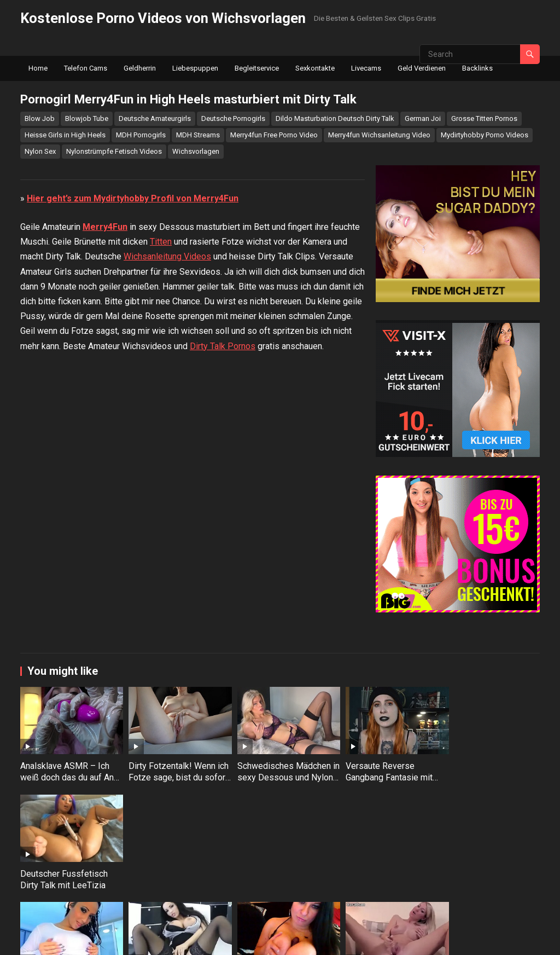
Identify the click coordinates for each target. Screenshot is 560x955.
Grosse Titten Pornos (484, 118)
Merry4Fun (105, 453)
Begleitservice (257, 68)
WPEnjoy (295, 939)
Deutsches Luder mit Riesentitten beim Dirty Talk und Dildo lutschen (274, 906)
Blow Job (40, 118)
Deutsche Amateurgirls (155, 118)
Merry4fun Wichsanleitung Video (379, 135)
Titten (161, 468)
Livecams (366, 68)
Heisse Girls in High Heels (65, 135)
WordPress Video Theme (232, 939)
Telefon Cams (86, 68)
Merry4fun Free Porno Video (274, 135)
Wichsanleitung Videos (167, 482)
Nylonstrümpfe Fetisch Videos (114, 151)
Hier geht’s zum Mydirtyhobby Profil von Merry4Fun (133, 424)
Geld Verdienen (422, 68)
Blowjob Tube (87, 118)
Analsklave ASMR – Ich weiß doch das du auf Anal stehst (65, 801)
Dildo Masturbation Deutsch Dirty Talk (335, 118)
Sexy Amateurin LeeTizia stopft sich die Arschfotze (68, 906)
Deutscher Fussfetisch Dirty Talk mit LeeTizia (484, 795)
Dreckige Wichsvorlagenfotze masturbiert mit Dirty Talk (383, 906)
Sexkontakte (315, 68)
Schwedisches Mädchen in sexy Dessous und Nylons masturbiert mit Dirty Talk (277, 806)
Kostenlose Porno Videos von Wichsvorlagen (163, 18)
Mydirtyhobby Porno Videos (485, 135)
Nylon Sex (40, 151)
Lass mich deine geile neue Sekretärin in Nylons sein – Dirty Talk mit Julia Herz (174, 911)
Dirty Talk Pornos (223, 572)
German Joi (423, 118)
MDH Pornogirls (141, 135)
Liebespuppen (195, 68)
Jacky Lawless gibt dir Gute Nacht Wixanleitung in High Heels (486, 906)
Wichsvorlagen (196, 151)
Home (38, 68)
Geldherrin (140, 68)
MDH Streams (198, 135)
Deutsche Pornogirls (233, 118)
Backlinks (477, 68)
